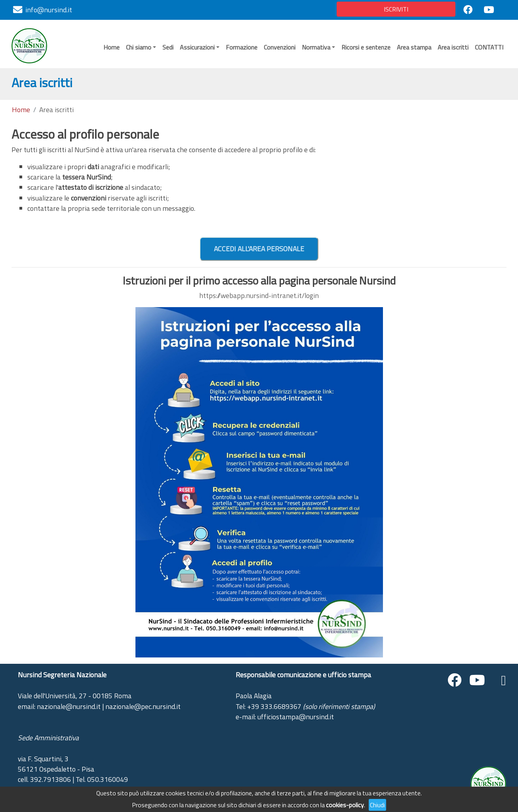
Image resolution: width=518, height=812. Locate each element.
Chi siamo (139, 47)
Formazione (242, 47)
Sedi (168, 47)
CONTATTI (489, 47)
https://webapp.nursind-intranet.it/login (259, 295)
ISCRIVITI (396, 9)
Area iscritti (453, 47)
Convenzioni (280, 47)
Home (111, 47)
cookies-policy (345, 805)
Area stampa (414, 47)
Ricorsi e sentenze (366, 47)
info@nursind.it (49, 10)
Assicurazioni (197, 47)
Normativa (316, 47)
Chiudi (377, 805)
